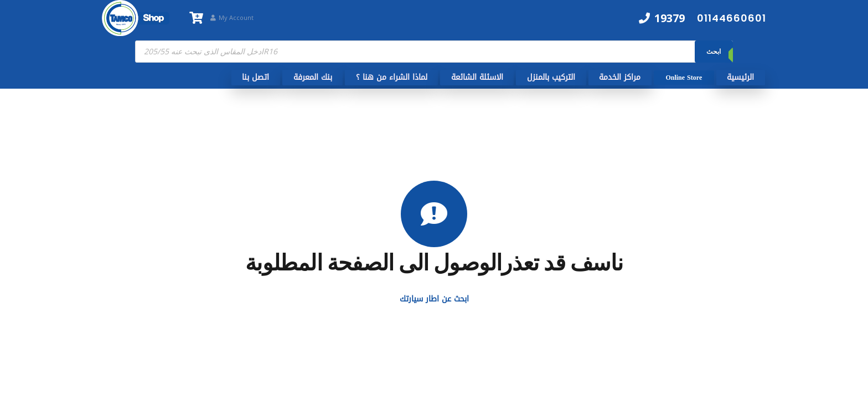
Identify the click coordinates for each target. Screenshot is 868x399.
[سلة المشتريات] (196, 18)
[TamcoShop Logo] (136, 18)
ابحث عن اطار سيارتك (434, 299)
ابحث (714, 51)
